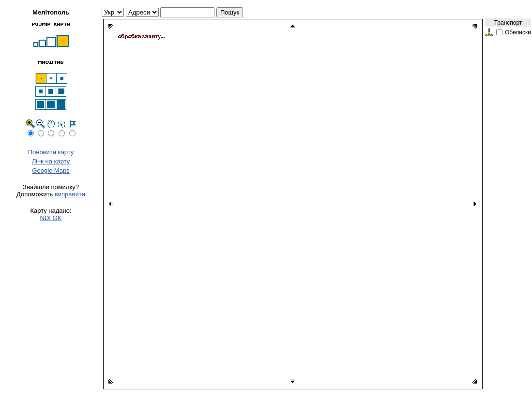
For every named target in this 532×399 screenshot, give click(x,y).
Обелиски (518, 32)
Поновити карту (51, 152)
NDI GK (51, 218)
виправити (70, 194)
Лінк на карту (51, 161)
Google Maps (51, 170)
